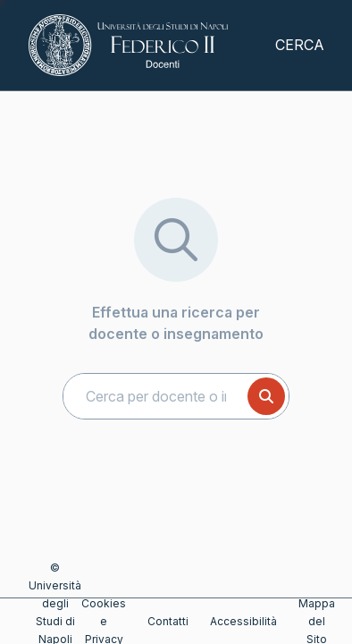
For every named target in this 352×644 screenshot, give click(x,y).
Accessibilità (243, 621)
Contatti (168, 621)
